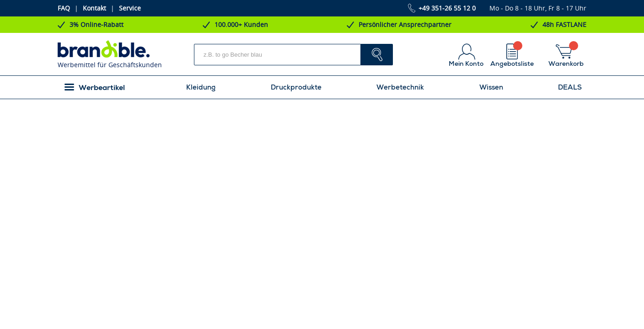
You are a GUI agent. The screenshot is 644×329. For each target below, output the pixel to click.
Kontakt (94, 8)
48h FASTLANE (564, 24)
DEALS (570, 87)
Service (130, 8)
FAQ (64, 8)
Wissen (491, 87)
